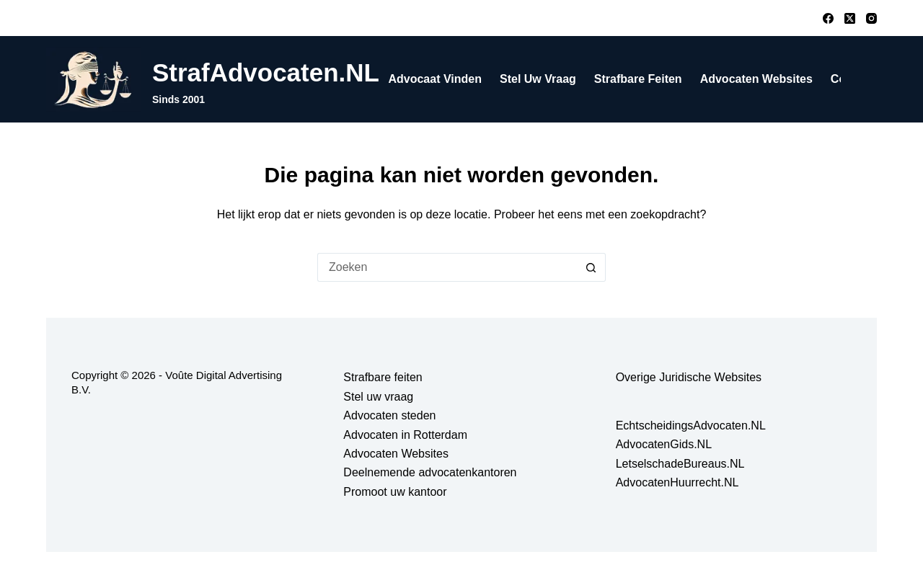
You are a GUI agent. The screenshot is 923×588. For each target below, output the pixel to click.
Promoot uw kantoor (395, 492)
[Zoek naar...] (447, 267)
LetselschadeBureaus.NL (680, 464)
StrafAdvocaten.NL (266, 72)
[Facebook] (828, 18)
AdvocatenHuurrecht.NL (677, 482)
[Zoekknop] (591, 267)
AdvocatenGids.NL (664, 444)
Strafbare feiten (638, 79)
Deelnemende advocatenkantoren (430, 472)
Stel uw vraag (538, 79)
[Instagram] (871, 18)
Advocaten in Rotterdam (405, 435)
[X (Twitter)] (850, 18)
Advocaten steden (389, 415)
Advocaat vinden (435, 79)
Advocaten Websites (756, 79)
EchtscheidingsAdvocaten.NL (691, 426)
